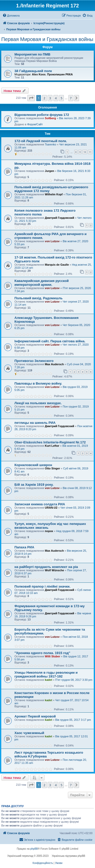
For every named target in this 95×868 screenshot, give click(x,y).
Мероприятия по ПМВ (32, 54)
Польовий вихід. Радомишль (39, 298)
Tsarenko (51, 144)
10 (85, 152)
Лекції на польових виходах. (38, 403)
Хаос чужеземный (29, 733)
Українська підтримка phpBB (68, 856)
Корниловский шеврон (33, 465)
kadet (49, 680)
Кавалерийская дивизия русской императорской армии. (42, 283)
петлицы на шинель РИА (35, 423)
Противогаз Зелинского (34, 361)
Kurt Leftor (52, 446)
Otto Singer (52, 468)
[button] (31, 98)
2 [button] (44, 98)
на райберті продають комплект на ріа (46, 567)
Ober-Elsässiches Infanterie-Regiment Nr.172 (50, 442)
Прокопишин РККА (60, 74)
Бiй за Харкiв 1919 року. (34, 485)
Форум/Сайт (35, 124)
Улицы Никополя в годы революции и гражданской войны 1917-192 (46, 674)
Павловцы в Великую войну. (38, 383)
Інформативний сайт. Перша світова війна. (50, 341)
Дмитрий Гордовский (60, 218)
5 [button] (61, 98)
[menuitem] (11, 16)
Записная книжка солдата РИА (40, 504)
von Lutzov (52, 241)
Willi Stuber (52, 656)
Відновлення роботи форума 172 (42, 115)
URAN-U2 (51, 508)
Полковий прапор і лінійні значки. (42, 586)
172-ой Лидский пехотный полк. (41, 141)
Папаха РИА (24, 547)
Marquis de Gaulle (57, 265)
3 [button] (50, 98)
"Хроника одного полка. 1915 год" (42, 653)
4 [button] (56, 98)
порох (49, 531)
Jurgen (50, 171)
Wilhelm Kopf (54, 194)
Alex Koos (39, 74)
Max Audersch (54, 364)
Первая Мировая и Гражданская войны (47, 39)
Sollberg (50, 118)
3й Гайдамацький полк (33, 71)
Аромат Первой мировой (35, 716)
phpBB (34, 849)
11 (90, 152)
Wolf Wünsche (54, 570)
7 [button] (71, 98)
